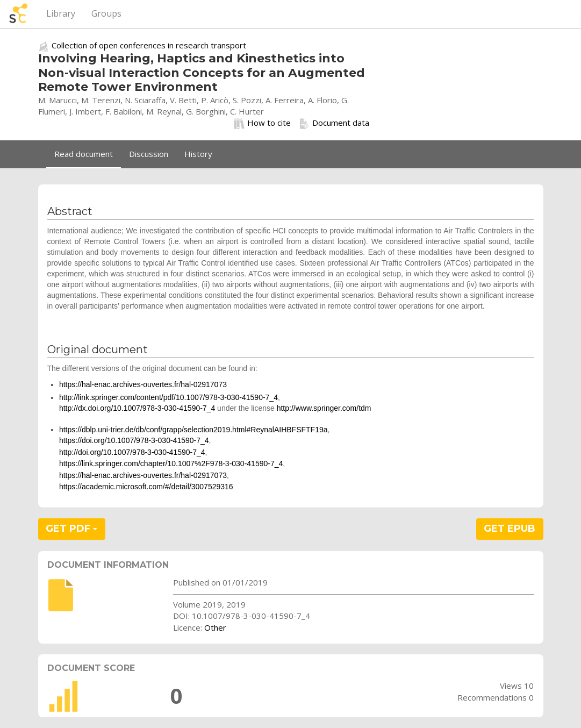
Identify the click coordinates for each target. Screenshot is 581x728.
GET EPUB (510, 529)
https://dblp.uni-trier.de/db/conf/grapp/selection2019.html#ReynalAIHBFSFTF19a (193, 430)
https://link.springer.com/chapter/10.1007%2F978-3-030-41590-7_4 (171, 463)
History (198, 154)
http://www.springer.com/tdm (324, 408)
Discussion (149, 154)
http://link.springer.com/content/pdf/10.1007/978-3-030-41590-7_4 (168, 397)
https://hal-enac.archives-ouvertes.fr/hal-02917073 (143, 384)
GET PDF (71, 529)
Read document (84, 154)
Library (61, 13)
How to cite (262, 123)
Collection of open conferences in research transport (149, 45)
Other (215, 627)
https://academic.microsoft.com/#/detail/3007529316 (146, 487)
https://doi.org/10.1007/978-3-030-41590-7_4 (134, 440)
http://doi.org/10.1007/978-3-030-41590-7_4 (132, 452)
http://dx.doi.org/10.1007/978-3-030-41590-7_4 (137, 408)
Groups (106, 13)
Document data (334, 123)
